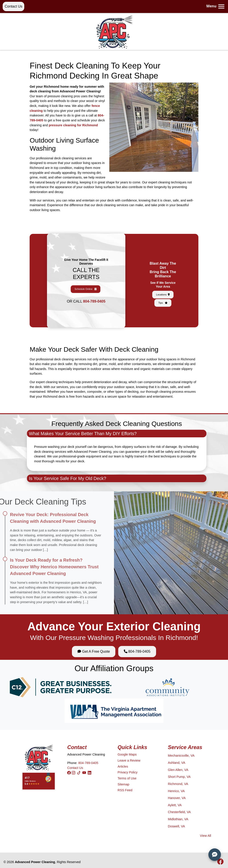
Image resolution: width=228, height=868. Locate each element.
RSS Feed (125, 790)
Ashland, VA (177, 763)
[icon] (220, 863)
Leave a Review (129, 760)
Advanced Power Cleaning (35, 862)
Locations (163, 286)
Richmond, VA (178, 784)
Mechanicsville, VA (181, 756)
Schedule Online (86, 284)
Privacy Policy (128, 772)
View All (206, 836)
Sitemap (123, 784)
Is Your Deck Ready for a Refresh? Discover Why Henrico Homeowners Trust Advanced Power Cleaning (45, 567)
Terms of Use (127, 778)
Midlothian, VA (178, 819)
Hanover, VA (177, 798)
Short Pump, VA (179, 777)
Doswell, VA (176, 826)
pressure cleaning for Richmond (73, 125)
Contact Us (13, 6)
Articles (123, 766)
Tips (163, 290)
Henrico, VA (176, 791)
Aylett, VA (175, 805)
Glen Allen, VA (178, 770)
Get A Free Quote (94, 651)
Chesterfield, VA (179, 812)
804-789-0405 (89, 289)
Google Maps (127, 754)
